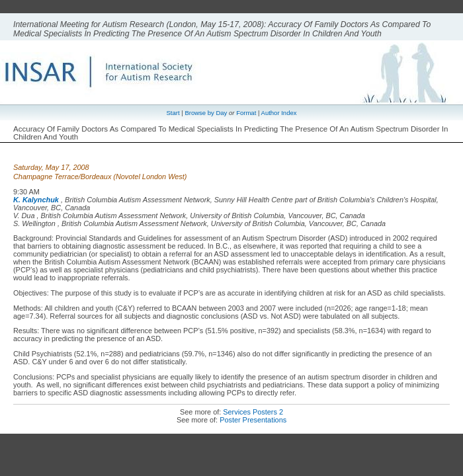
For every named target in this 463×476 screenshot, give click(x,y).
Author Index (279, 113)
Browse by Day (206, 113)
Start (173, 113)
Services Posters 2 (253, 412)
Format (246, 113)
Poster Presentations (253, 420)
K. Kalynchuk (36, 200)
